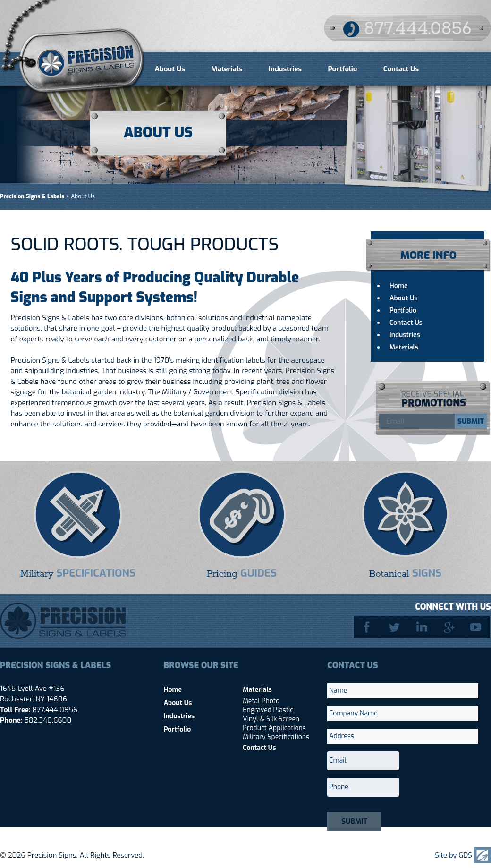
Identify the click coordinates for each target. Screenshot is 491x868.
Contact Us (401, 69)
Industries (285, 69)
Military (78, 573)
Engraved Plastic (268, 710)
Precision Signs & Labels (32, 196)
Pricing (241, 573)
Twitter (395, 627)
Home (398, 286)
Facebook (368, 627)
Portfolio (342, 69)
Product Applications (274, 728)
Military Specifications (276, 737)
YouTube (477, 627)
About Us (170, 69)
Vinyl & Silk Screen (271, 719)
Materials (227, 69)
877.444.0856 (418, 29)
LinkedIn (423, 627)
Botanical (405, 573)
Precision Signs (73, 48)
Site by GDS (453, 855)
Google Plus (450, 627)
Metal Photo (261, 701)
